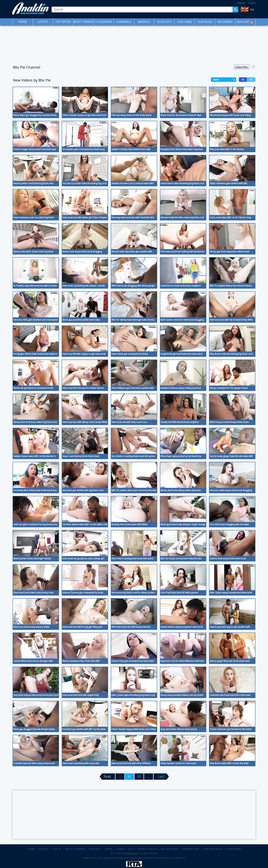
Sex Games (225, 22)
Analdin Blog (213, 849)
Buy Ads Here (170, 849)
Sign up (241, 3)
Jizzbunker (233, 849)
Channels (124, 22)
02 (139, 776)
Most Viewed (83, 22)
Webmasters (191, 849)
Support (95, 849)
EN (252, 10)
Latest (43, 22)
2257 (131, 849)
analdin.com (132, 853)
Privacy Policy (147, 849)
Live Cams (184, 22)
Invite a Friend (75, 849)
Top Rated (63, 22)
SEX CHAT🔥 (245, 22)
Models (144, 22)
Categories (104, 22)
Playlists (164, 22)
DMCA (120, 849)
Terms (108, 849)
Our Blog (205, 22)
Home (23, 22)
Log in (252, 3)
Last (161, 776)
